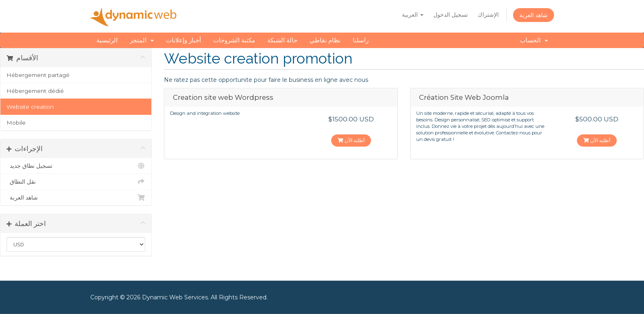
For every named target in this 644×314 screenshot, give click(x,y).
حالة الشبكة (282, 40)
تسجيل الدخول (451, 15)
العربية (413, 15)
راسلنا (361, 40)
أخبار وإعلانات (183, 40)
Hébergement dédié (35, 91)
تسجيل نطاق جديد (76, 166)
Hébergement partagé (38, 75)
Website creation (30, 107)
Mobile (16, 123)
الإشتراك (488, 15)
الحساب (534, 40)
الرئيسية (107, 40)
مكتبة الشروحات (234, 40)
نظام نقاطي (325, 40)
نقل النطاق (76, 182)
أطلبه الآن (351, 140)
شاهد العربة (534, 15)
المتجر (142, 40)
